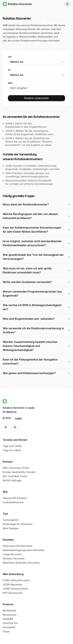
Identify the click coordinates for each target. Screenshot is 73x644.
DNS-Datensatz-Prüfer (16, 468)
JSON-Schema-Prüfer (16, 589)
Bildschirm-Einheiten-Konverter (21, 563)
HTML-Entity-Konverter (16, 580)
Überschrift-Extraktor (15, 498)
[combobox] (36, 62)
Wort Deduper (11, 528)
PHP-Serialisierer (13, 593)
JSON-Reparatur (12, 585)
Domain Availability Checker (19, 472)
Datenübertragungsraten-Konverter (24, 550)
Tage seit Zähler (12, 446)
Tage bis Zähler (12, 450)
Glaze (6, 631)
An (9, 70)
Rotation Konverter (14, 558)
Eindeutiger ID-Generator (18, 524)
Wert (10, 83)
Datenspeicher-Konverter (18, 546)
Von (10, 57)
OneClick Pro (10, 623)
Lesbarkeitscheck (13, 502)
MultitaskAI (9, 611)
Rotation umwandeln (36, 98)
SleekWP (8, 619)
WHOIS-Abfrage (12, 480)
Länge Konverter (12, 554)
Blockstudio (10, 615)
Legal (18, 418)
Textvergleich (11, 520)
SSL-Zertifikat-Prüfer (15, 476)
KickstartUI (9, 627)
